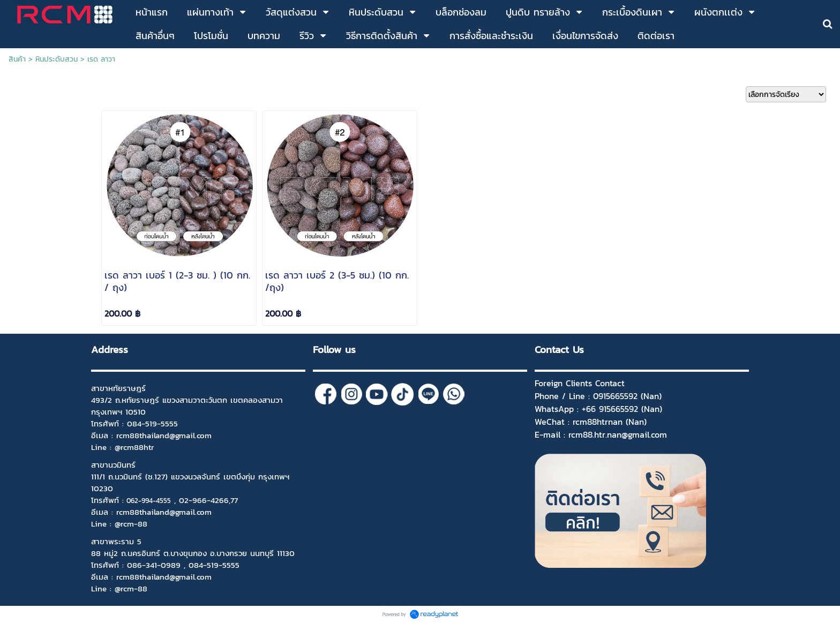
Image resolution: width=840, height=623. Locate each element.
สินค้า (17, 59)
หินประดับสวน (57, 59)
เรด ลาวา (101, 59)
